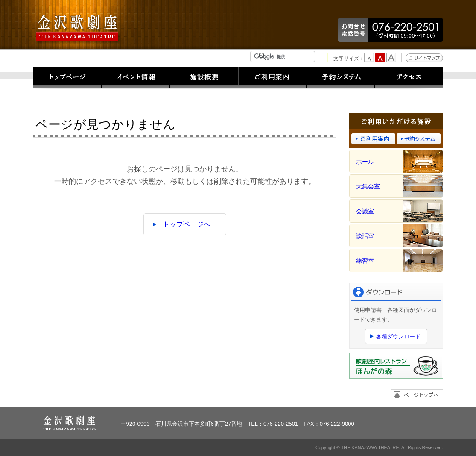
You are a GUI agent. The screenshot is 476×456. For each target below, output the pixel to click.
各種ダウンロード (398, 337)
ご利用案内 (272, 78)
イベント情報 (136, 78)
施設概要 (204, 78)
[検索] (284, 56)
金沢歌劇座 (78, 29)
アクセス (409, 78)
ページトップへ (417, 395)
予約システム (341, 78)
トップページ (67, 78)
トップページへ (187, 224)
